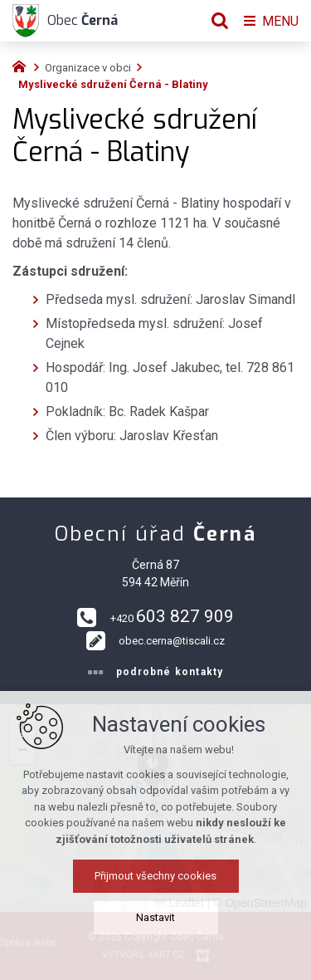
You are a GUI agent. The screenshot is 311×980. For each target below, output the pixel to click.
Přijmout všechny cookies (155, 876)
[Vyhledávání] (220, 21)
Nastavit (155, 917)
